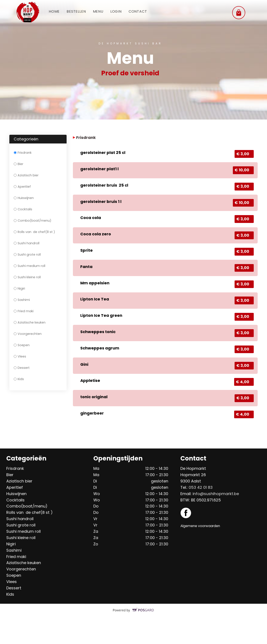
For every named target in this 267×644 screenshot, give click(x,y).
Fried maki (24, 311)
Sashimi (22, 300)
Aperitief (22, 187)
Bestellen (79, 12)
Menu (103, 12)
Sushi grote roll (27, 255)
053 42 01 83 (201, 512)
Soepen (22, 345)
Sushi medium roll (29, 266)
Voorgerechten (28, 334)
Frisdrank (23, 153)
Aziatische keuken (30, 322)
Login (122, 12)
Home (55, 12)
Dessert (22, 368)
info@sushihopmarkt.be (216, 518)
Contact (146, 12)
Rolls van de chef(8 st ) (34, 232)
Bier (18, 164)
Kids (19, 379)
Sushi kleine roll (27, 277)
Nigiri (19, 288)
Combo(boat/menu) (33, 221)
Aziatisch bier (26, 175)
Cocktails (23, 209)
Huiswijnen (24, 198)
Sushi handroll (27, 243)
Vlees (20, 356)
